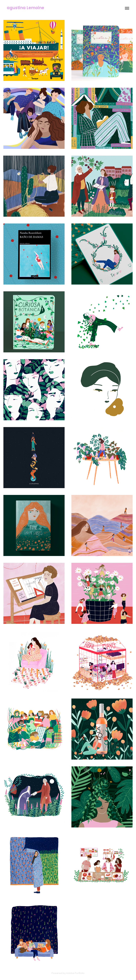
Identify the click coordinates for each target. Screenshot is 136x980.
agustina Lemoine (25, 8)
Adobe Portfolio (75, 973)
